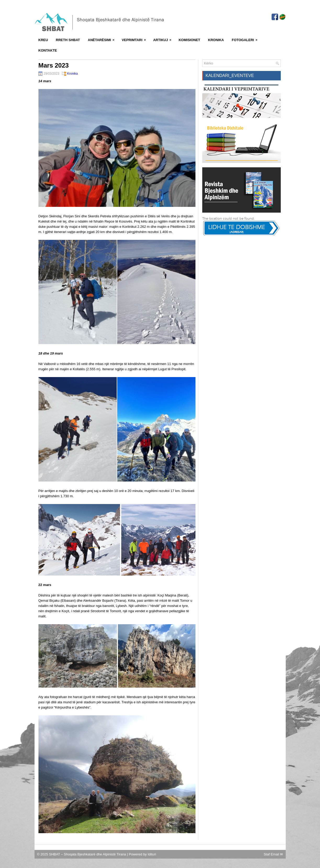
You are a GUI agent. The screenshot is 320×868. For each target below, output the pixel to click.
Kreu (43, 40)
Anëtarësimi (103, 38)
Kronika (216, 40)
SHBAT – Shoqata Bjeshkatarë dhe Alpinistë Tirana (88, 854)
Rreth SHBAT (68, 40)
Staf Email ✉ (273, 854)
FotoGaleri (246, 38)
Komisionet (189, 40)
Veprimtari (135, 38)
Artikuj (164, 38)
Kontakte (48, 50)
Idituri (152, 854)
